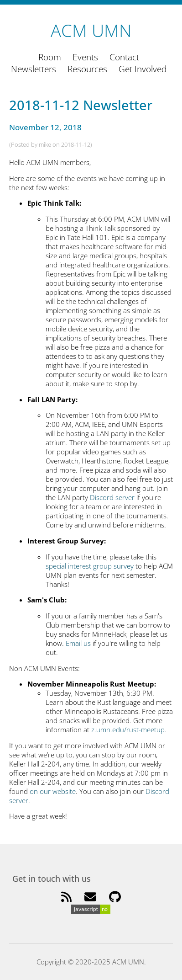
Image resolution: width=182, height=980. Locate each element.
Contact (124, 57)
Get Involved (143, 69)
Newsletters (34, 69)
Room (50, 57)
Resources (87, 69)
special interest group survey (90, 566)
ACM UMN (91, 30)
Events (85, 57)
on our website (53, 791)
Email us (78, 643)
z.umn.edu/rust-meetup (128, 730)
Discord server (112, 497)
